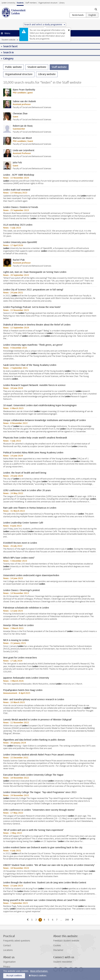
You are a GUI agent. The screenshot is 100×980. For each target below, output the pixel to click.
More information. (39, 971)
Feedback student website (66, 941)
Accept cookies (14, 976)
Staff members (31, 3)
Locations (8, 950)
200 (68, 920)
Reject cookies (39, 976)
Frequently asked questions (17, 941)
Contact (7, 946)
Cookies (57, 946)
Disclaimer (58, 950)
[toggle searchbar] (96, 9)
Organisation (9, 962)
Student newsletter (63, 962)
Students (20, 3)
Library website (47, 74)
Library (62, 3)
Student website (8, 40)
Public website (13, 67)
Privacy (7, 967)
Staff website (59, 67)
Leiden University (8, 3)
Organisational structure (48, 3)
